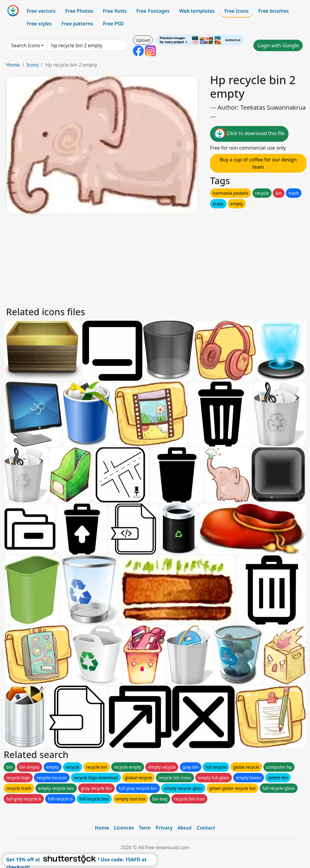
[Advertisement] (155, 260)
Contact (206, 828)
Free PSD (113, 24)
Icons (32, 65)
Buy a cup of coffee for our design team (258, 163)
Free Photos (79, 11)
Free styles (39, 24)
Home (13, 65)
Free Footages (153, 11)
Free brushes (274, 11)
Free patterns (77, 24)
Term (145, 828)
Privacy (164, 828)
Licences (124, 828)
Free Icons (236, 11)
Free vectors (41, 11)
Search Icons (26, 45)
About (185, 828)
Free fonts (115, 11)
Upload (143, 40)
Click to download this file (249, 134)
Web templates (197, 11)
